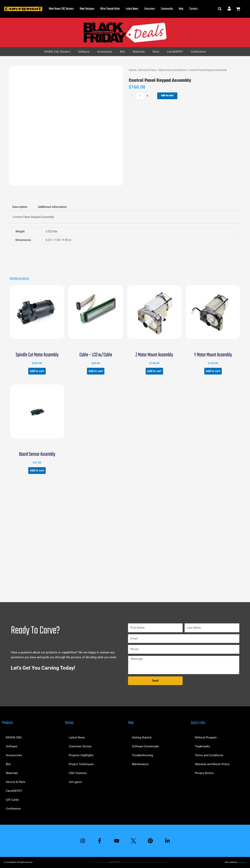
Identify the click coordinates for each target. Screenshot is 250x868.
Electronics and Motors (172, 70)
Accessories (105, 52)
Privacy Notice (204, 773)
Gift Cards (12, 800)
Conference (198, 52)
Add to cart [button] (37, 371)
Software (84, 52)
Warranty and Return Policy (212, 764)
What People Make (110, 9)
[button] (220, 9)
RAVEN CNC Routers (57, 52)
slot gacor (75, 782)
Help (181, 9)
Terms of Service (156, 862)
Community (167, 9)
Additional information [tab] (52, 207)
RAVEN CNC (14, 737)
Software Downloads (145, 746)
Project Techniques (81, 764)
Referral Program (206, 737)
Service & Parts (147, 70)
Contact (194, 9)
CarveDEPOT (175, 52)
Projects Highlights (81, 755)
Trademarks (202, 746)
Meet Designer (87, 9)
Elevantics (242, 862)
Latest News (132, 9)
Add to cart (167, 96)
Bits (122, 52)
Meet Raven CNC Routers (61, 9)
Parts (156, 52)
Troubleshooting (142, 755)
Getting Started (142, 737)
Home (132, 70)
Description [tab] (20, 207)
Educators (150, 9)
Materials (139, 52)
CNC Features (78, 773)
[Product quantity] (140, 96)
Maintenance (140, 764)
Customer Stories (80, 746)
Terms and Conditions (209, 755)
